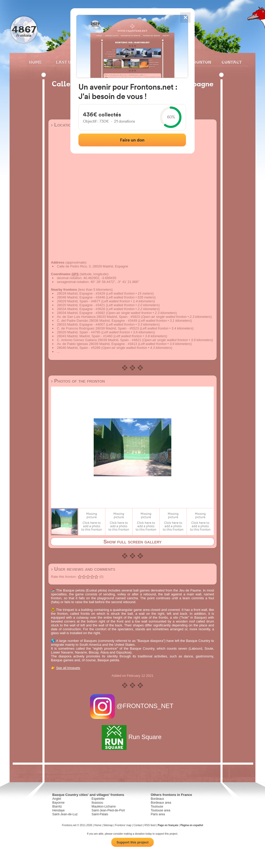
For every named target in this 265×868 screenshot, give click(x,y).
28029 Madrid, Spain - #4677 (79, 301)
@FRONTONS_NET (133, 706)
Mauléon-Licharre (104, 806)
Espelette (98, 799)
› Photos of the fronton (78, 381)
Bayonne (58, 803)
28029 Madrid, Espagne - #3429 (81, 293)
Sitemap (108, 825)
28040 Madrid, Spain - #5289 (79, 348)
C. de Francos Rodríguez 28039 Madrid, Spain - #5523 (98, 328)
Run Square (132, 737)
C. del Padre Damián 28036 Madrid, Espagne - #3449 (97, 321)
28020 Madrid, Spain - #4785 (79, 332)
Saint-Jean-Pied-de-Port (108, 810)
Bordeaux (157, 799)
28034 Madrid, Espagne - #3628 (81, 309)
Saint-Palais (100, 814)
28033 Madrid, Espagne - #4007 (81, 324)
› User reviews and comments (83, 569)
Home (35, 62)
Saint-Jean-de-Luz (65, 814)
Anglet (57, 799)
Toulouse (157, 806)
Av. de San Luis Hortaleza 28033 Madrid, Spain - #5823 (98, 317)
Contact (231, 62)
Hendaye (58, 810)
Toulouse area (160, 810)
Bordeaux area (161, 803)
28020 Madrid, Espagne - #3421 (81, 305)
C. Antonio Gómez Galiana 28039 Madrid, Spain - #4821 (99, 340)
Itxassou (97, 803)
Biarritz (57, 806)
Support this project (132, 842)
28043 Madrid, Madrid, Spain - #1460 (85, 336)
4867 (24, 29)
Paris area (158, 814)
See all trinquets (68, 668)
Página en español (192, 825)
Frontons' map (123, 825)
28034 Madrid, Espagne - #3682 (81, 313)
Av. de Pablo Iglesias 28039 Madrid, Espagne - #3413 (97, 344)
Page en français (168, 825)
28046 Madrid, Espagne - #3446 (81, 297)
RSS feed (150, 825)
